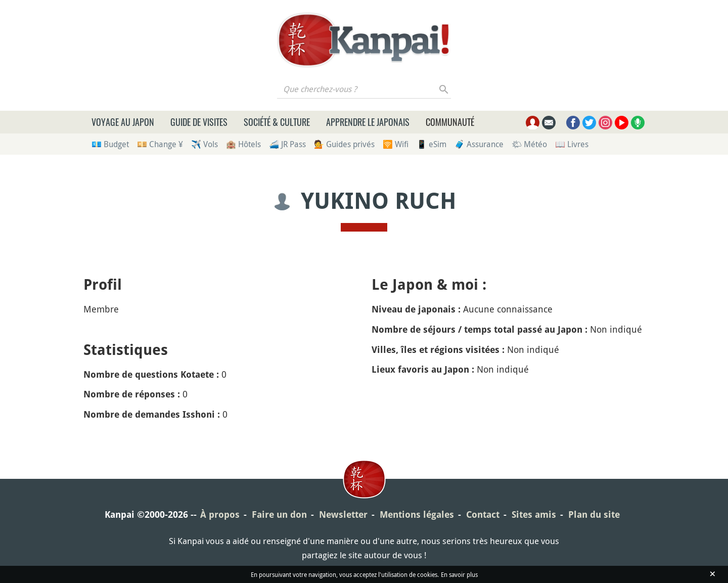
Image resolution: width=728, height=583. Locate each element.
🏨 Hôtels (243, 144)
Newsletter (343, 514)
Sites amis (534, 514)
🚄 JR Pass (287, 144)
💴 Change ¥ (160, 144)
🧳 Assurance (479, 144)
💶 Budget (110, 144)
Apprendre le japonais (368, 122)
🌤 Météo (529, 144)
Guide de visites (199, 122)
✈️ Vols (204, 144)
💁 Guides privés (344, 144)
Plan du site (594, 514)
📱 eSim (431, 144)
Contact (483, 514)
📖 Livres (572, 144)
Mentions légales (417, 514)
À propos (220, 514)
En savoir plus (459, 574)
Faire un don (279, 514)
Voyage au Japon (123, 122)
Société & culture (277, 122)
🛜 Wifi (396, 144)
